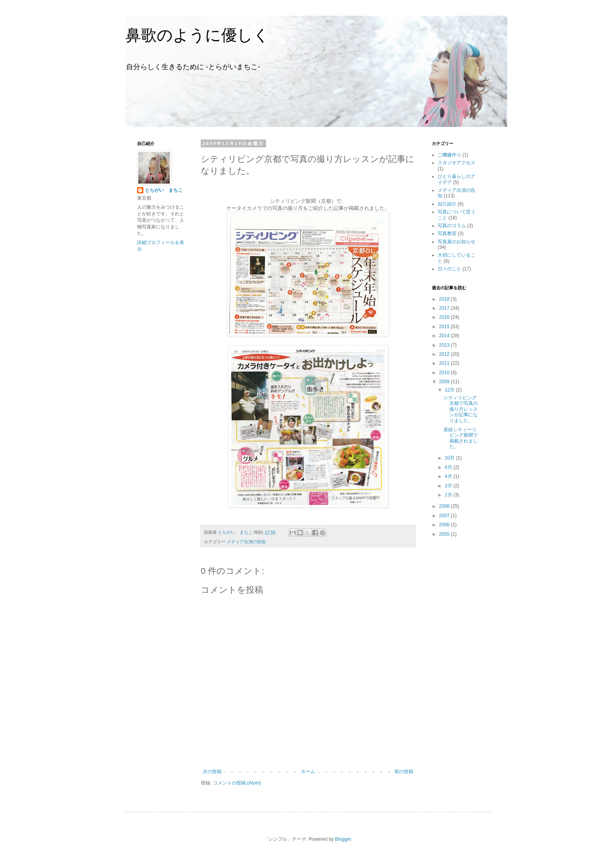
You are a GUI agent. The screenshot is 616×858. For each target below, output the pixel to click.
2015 (445, 327)
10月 (450, 458)
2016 (445, 317)
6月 (449, 467)
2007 (445, 516)
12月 (450, 390)
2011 (445, 363)
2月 (449, 495)
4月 (449, 476)
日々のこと (449, 269)
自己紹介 (447, 204)
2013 (445, 345)
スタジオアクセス (456, 163)
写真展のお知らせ (456, 242)
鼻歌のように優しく (197, 35)
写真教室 (447, 233)
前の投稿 (404, 772)
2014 (445, 336)
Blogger (343, 839)
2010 (445, 373)
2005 (445, 534)
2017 (445, 308)
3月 (449, 486)
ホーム (308, 772)
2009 (445, 382)
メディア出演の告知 (246, 542)
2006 (445, 525)
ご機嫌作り (449, 155)
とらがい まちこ (164, 190)
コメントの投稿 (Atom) (237, 783)
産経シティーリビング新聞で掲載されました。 (461, 438)
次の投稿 (212, 772)
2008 (445, 506)
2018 (445, 299)
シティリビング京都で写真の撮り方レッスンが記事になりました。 (461, 409)
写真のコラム (452, 226)
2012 (445, 354)
